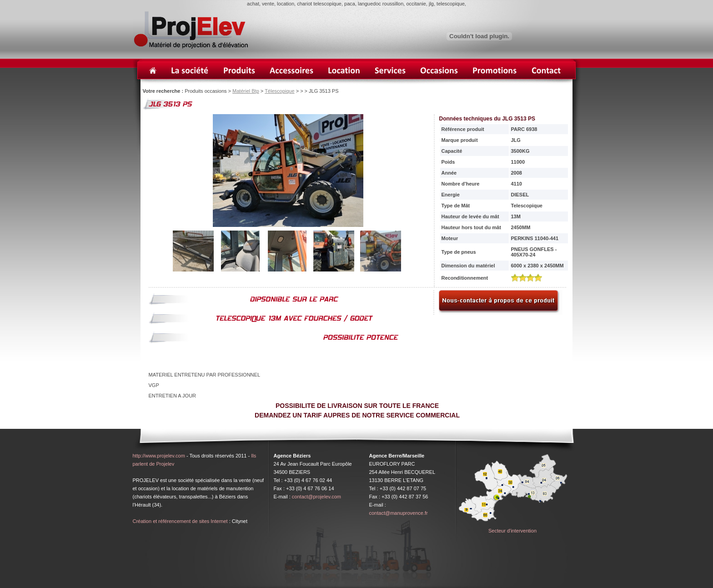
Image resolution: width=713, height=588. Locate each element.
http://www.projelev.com (159, 456)
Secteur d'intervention (512, 531)
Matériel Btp (246, 91)
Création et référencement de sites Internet (180, 521)
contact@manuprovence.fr (399, 513)
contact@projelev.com (316, 497)
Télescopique (279, 91)
